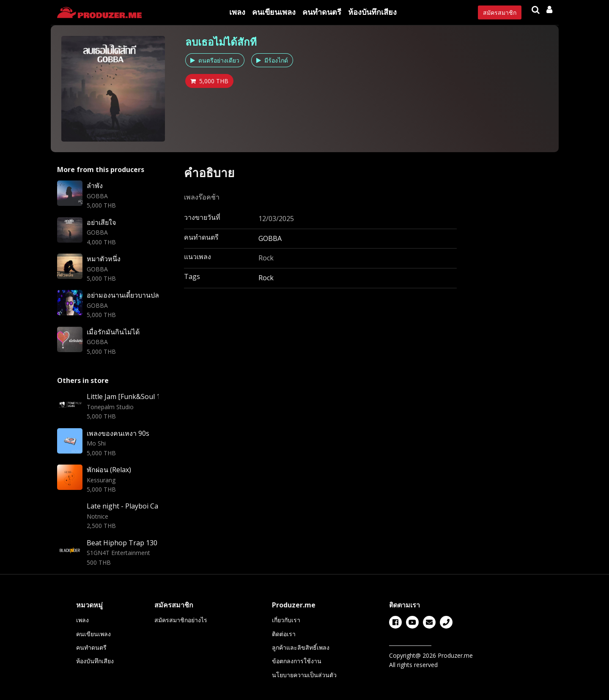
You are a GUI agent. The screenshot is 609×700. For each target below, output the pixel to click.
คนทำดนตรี (322, 12)
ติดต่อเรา (284, 634)
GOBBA (270, 238)
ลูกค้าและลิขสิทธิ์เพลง (301, 647)
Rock (266, 278)
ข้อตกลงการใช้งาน (297, 661)
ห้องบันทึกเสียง (372, 12)
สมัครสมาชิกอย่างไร (181, 620)
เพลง (237, 12)
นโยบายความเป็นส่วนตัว (304, 675)
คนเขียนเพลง (274, 12)
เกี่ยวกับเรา (286, 620)
